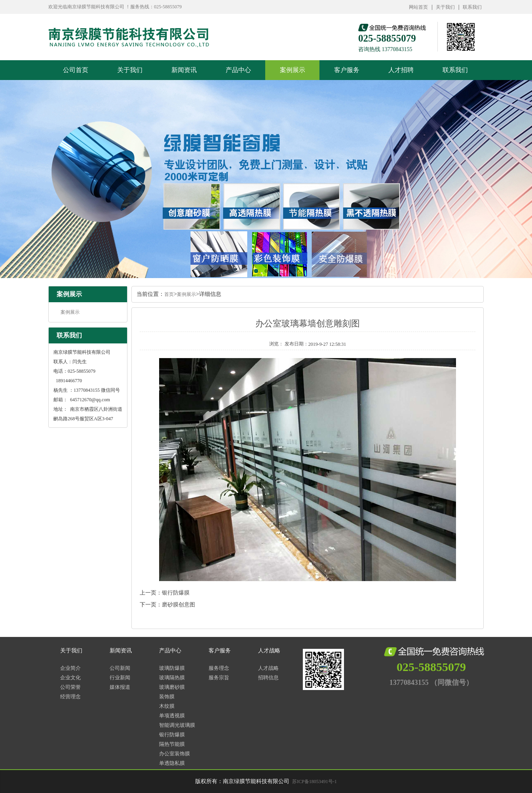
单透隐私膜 (172, 763)
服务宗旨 (219, 678)
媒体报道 (120, 687)
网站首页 (418, 7)
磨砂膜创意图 (179, 605)
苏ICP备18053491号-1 (314, 782)
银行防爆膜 (176, 593)
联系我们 (472, 7)
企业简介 (70, 668)
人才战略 (269, 651)
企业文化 (70, 678)
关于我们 (445, 7)
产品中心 (238, 70)
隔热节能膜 (172, 744)
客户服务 (347, 70)
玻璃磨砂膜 (172, 687)
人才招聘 (401, 70)
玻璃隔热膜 (172, 678)
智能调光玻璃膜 (177, 725)
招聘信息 (268, 678)
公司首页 (76, 70)
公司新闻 (120, 668)
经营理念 (70, 697)
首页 (169, 294)
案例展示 (293, 70)
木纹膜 (167, 706)
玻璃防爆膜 (172, 668)
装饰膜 (167, 697)
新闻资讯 (184, 70)
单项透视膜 (172, 716)
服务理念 (219, 668)
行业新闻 (120, 678)
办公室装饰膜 (175, 754)
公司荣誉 (70, 687)
